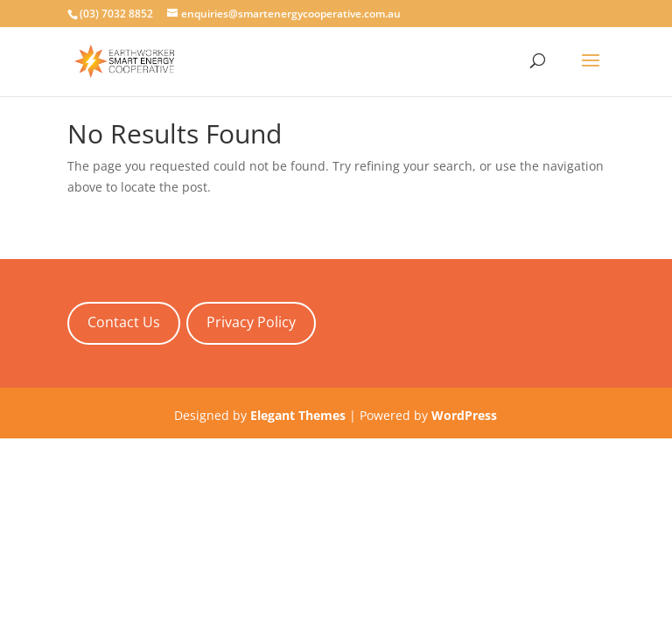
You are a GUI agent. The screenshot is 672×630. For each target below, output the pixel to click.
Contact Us (124, 322)
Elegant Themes (298, 415)
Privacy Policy (251, 322)
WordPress (464, 415)
